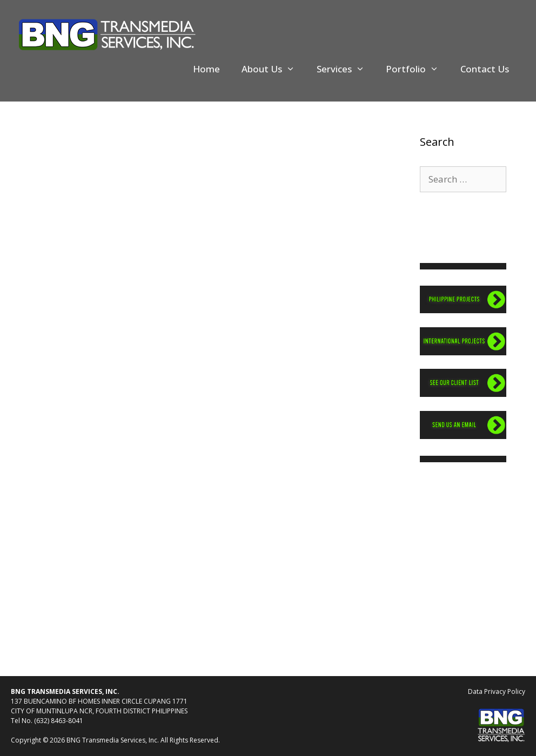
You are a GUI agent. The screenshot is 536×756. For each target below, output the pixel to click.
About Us (274, 69)
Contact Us (485, 69)
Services (346, 69)
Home (206, 69)
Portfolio (418, 69)
